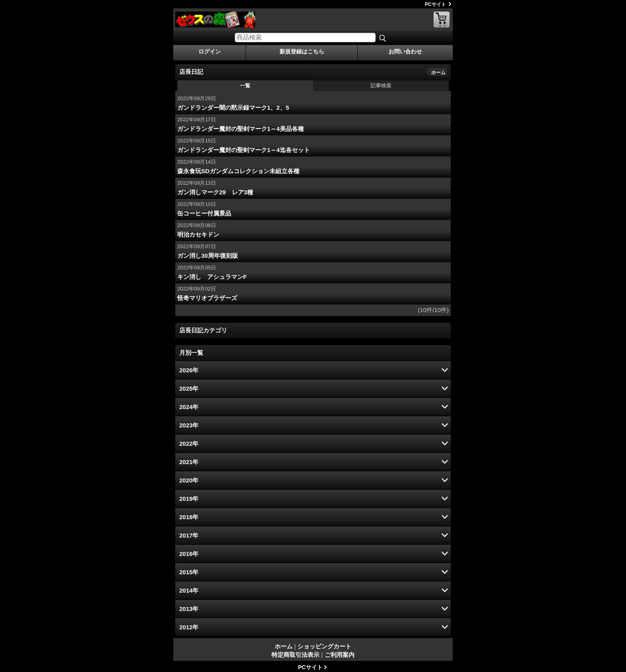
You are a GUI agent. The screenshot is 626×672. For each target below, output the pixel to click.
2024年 (189, 407)
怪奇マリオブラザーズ (207, 298)
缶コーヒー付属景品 (204, 213)
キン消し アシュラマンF (212, 277)
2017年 (189, 535)
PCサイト (435, 4)
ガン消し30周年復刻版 (208, 256)
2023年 (189, 425)
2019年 (189, 499)
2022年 (189, 444)
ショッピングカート (442, 20)
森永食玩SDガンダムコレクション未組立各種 (238, 171)
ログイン (210, 51)
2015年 (189, 572)
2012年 (189, 627)
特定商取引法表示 (295, 655)
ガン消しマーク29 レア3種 (215, 192)
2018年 (189, 517)
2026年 (189, 370)
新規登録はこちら (302, 51)
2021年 (189, 462)
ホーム (438, 73)
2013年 (189, 609)
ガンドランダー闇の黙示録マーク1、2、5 (233, 108)
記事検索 (381, 86)
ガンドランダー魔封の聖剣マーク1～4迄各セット (244, 150)
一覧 (245, 86)
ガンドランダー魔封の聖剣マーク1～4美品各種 (241, 129)
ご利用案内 (340, 655)
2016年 (189, 554)
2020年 (189, 480)
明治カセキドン (198, 234)
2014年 (189, 590)
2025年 (189, 388)
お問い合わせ (405, 51)
